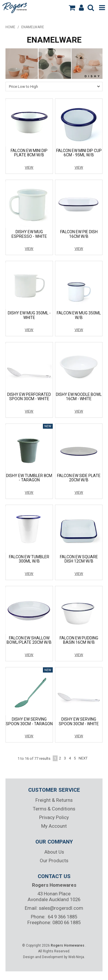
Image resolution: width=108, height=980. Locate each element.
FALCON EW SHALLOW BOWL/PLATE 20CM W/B (29, 640)
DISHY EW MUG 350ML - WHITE (29, 315)
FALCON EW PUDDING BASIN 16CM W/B (79, 640)
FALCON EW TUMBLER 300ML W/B (29, 559)
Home (10, 27)
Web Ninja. (77, 957)
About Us (54, 852)
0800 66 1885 (67, 922)
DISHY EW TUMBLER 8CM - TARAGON (29, 478)
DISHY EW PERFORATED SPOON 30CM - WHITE (29, 397)
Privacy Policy (54, 817)
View (29, 167)
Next (83, 758)
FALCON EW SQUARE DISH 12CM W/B (79, 559)
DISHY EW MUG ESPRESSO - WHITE (29, 234)
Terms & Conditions (54, 809)
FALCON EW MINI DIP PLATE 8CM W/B (29, 153)
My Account (54, 826)
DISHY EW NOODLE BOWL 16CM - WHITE (79, 397)
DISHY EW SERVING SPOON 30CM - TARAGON (29, 721)
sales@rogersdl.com (61, 908)
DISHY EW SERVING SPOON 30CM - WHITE (79, 721)
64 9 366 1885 (62, 917)
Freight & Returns (54, 800)
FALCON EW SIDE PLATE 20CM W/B (79, 478)
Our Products (54, 861)
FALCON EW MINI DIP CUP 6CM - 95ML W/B (79, 153)
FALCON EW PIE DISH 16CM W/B (79, 234)
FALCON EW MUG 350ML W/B (79, 315)
